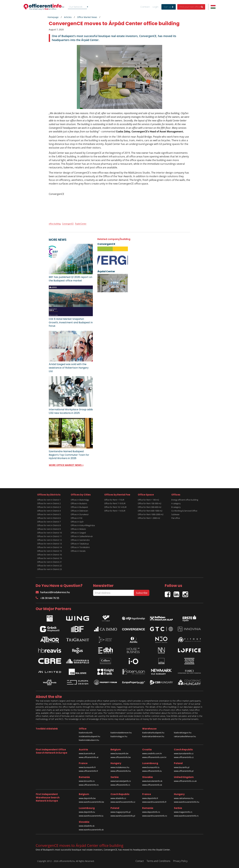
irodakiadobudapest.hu (89, 736)
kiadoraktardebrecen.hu (153, 736)
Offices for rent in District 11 (49, 536)
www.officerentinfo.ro (89, 785)
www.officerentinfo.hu (121, 771)
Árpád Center (81, 224)
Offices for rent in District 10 (49, 533)
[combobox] (78, 7)
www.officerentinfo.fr (88, 771)
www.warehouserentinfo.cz (123, 802)
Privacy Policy (180, 861)
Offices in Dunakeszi (80, 514)
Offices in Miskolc (78, 529)
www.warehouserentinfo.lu (91, 816)
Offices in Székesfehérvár (82, 536)
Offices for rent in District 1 (49, 500)
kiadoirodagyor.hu (119, 736)
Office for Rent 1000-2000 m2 (151, 514)
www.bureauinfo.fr (87, 767)
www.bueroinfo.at (87, 753)
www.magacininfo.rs (183, 812)
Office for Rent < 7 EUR (114, 500)
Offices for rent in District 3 (49, 507)
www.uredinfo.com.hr (152, 753)
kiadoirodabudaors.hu (89, 740)
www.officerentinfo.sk (152, 785)
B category (176, 507)
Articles (68, 17)
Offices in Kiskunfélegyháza (83, 525)
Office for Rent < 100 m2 (148, 500)
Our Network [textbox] (76, 7)
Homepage (53, 17)
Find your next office (191, 7)
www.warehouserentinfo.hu (187, 802)
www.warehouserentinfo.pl (123, 816)
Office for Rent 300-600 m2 (150, 507)
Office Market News (87, 17)
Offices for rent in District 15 (49, 551)
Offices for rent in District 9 (49, 529)
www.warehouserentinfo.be (91, 802)
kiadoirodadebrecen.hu (121, 733)
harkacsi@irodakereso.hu (53, 592)
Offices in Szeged (78, 533)
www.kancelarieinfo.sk (152, 781)
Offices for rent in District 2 (49, 503)
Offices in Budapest (79, 507)
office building (55, 224)
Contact (145, 7)
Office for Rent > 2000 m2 (149, 518)
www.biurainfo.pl (182, 767)
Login (155, 7)
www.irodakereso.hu (120, 767)
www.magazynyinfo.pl (120, 812)
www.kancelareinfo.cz (184, 753)
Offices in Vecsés (78, 551)
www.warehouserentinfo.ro (155, 816)
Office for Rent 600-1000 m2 (150, 511)
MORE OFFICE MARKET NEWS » (66, 465)
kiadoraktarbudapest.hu (153, 733)
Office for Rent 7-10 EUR (115, 503)
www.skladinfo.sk (87, 826)
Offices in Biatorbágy (80, 500)
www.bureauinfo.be (119, 753)
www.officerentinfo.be (121, 757)
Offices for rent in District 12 (49, 540)
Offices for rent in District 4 (49, 511)
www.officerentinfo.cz (184, 757)
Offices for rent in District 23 (49, 569)
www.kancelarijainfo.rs (121, 781)
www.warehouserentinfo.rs (186, 816)
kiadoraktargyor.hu (183, 733)
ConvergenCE (68, 224)
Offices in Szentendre (80, 540)
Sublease (175, 514)
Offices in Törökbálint (80, 547)
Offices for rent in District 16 (49, 555)
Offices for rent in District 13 (49, 544)
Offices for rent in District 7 (49, 522)
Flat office (176, 518)
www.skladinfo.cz (118, 798)
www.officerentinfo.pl (184, 771)
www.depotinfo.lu (87, 812)
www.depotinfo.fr (150, 798)
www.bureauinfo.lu (151, 767)
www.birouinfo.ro (87, 781)
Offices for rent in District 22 (49, 566)
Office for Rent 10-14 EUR (115, 507)
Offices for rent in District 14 (49, 547)
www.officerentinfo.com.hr (154, 757)
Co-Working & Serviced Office (184, 511)
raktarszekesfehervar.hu (185, 736)
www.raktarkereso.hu (184, 798)
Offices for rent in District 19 (49, 558)
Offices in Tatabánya (80, 544)
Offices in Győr (77, 522)
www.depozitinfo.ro (151, 812)
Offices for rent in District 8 (49, 525)
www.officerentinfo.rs (120, 785)
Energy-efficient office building (185, 500)
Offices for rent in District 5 (49, 514)
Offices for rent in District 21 (49, 562)
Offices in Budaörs (79, 503)
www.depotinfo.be (87, 798)
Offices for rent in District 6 (49, 518)
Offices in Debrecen (79, 511)
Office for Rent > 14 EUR (115, 511)
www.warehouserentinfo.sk (91, 830)
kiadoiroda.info (86, 733)
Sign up (169, 7)
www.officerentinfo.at (89, 757)
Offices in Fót (77, 518)
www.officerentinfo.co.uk (185, 781)
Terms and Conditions (158, 861)
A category (176, 503)
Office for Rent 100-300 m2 (150, 503)
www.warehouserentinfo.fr (154, 802)
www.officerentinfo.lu (152, 771)
